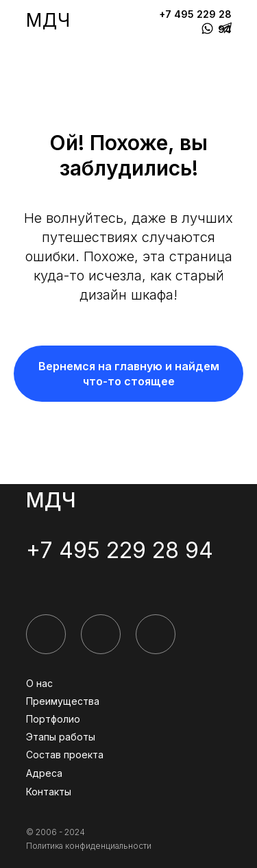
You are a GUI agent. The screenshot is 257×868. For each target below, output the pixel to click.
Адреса (44, 773)
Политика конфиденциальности (89, 846)
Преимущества (63, 701)
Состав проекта (65, 755)
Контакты (49, 792)
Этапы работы (61, 737)
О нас (39, 683)
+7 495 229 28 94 (120, 550)
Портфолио (53, 719)
